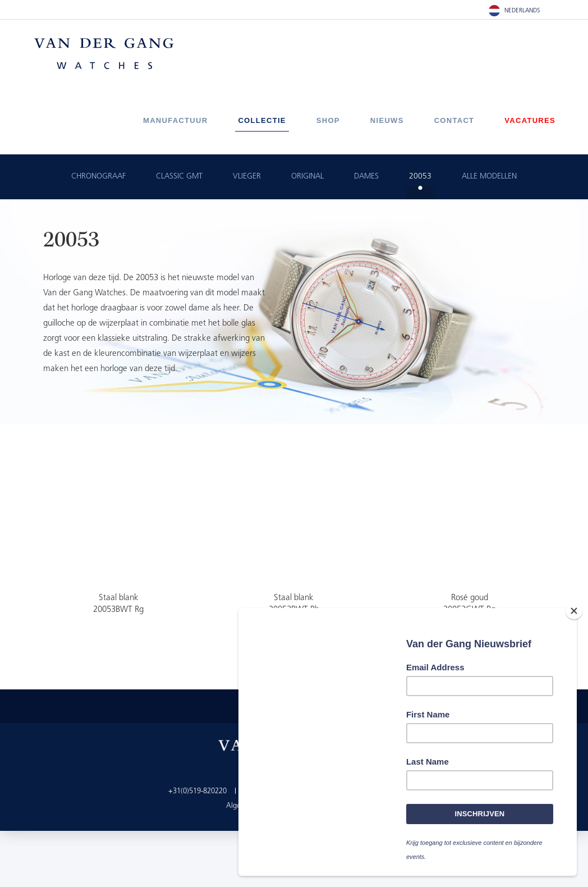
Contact (454, 120)
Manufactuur (175, 120)
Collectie (262, 120)
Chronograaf (98, 177)
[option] (294, 312)
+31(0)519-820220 (197, 791)
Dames (366, 177)
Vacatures (530, 120)
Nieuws (387, 120)
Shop (328, 120)
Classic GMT (179, 177)
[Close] (574, 611)
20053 (420, 177)
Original (307, 177)
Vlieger (247, 177)
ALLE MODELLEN (489, 177)
